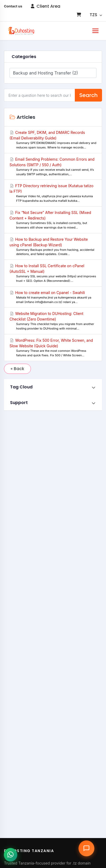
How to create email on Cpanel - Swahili (53, 297)
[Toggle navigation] (95, 31)
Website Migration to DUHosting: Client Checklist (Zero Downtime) (53, 321)
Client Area (45, 6)
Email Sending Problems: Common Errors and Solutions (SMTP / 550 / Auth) (53, 167)
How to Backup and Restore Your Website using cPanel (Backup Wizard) (53, 247)
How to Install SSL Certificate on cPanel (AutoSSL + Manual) (53, 273)
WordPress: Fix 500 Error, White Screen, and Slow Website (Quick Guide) (53, 348)
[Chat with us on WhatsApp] (10, 855)
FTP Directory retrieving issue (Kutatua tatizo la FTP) (53, 193)
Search (88, 95)
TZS (96, 15)
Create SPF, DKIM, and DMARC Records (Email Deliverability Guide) (53, 140)
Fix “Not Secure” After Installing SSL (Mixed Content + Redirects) (53, 220)
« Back (17, 369)
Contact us (13, 6)
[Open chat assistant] (86, 848)
